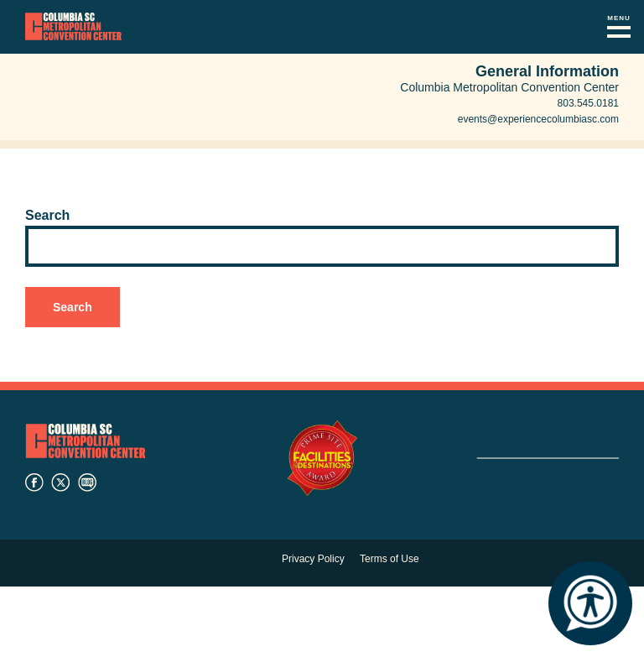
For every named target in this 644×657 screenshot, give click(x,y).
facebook (34, 482)
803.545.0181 (588, 103)
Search (47, 215)
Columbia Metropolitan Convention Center (73, 27)
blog (87, 482)
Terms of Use (390, 559)
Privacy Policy (313, 559)
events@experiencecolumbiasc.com (538, 119)
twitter (60, 482)
